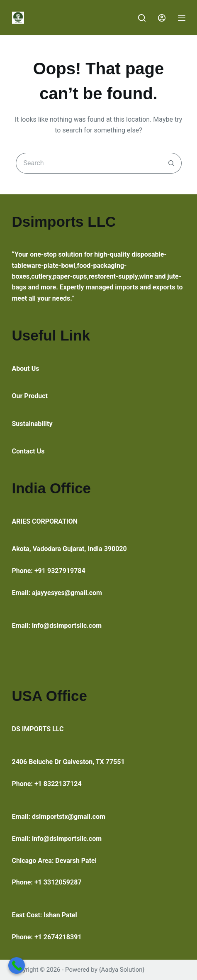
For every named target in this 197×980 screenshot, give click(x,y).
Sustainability (32, 424)
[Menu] (182, 18)
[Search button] (171, 163)
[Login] (162, 18)
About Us (26, 369)
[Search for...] (88, 163)
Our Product (30, 396)
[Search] (142, 18)
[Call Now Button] (17, 965)
